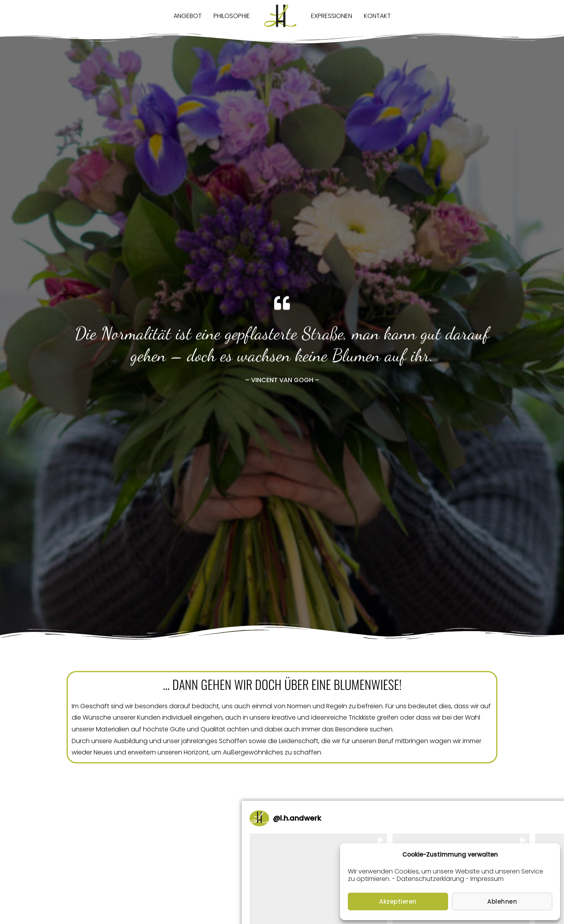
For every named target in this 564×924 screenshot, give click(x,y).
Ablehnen (502, 901)
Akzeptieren (398, 901)
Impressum (487, 879)
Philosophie (232, 16)
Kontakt (377, 16)
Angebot (188, 16)
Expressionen (332, 16)
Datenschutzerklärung (430, 879)
